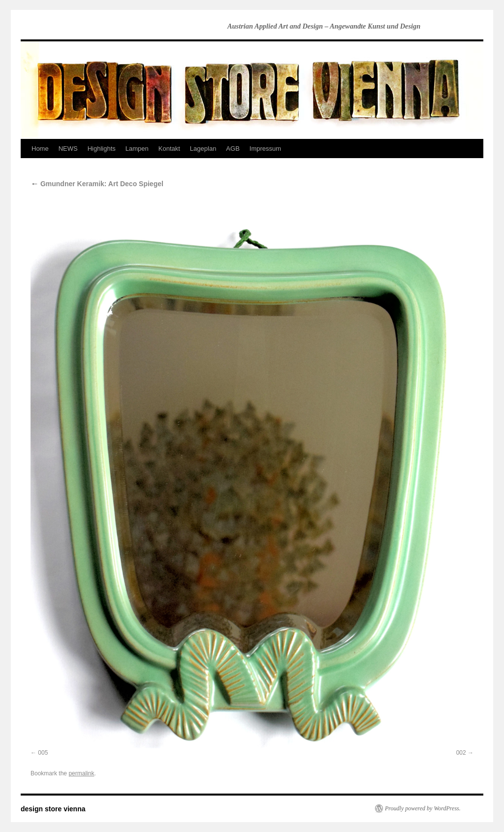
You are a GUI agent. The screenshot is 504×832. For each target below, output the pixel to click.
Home (40, 149)
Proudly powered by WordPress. (423, 808)
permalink (81, 773)
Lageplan (203, 149)
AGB (233, 149)
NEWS (68, 149)
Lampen (137, 149)
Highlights (102, 149)
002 (461, 753)
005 (43, 753)
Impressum (265, 149)
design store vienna (53, 809)
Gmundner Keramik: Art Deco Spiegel (97, 184)
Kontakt (169, 149)
